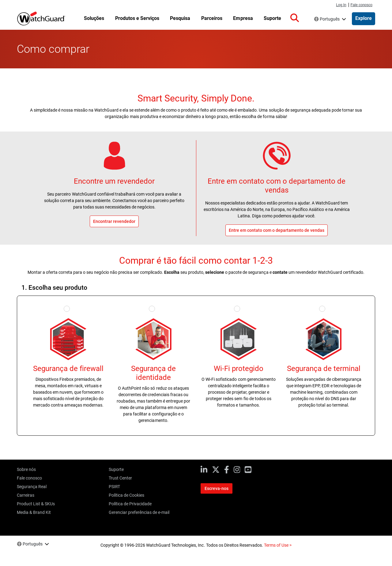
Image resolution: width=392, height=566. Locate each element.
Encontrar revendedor (114, 221)
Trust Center (120, 478)
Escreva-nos (217, 488)
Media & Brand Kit (34, 512)
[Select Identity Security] (153, 308)
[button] (295, 18)
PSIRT (114, 487)
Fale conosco (361, 5)
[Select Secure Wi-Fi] (239, 308)
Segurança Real (32, 487)
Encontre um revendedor (114, 181)
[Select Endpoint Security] (324, 308)
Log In (341, 5)
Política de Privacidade (130, 504)
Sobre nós (26, 469)
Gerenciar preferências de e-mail (139, 512)
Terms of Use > (278, 545)
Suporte (116, 469)
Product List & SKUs (36, 504)
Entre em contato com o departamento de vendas (277, 186)
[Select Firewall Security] (68, 308)
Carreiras (26, 495)
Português (330, 19)
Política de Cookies (126, 495)
